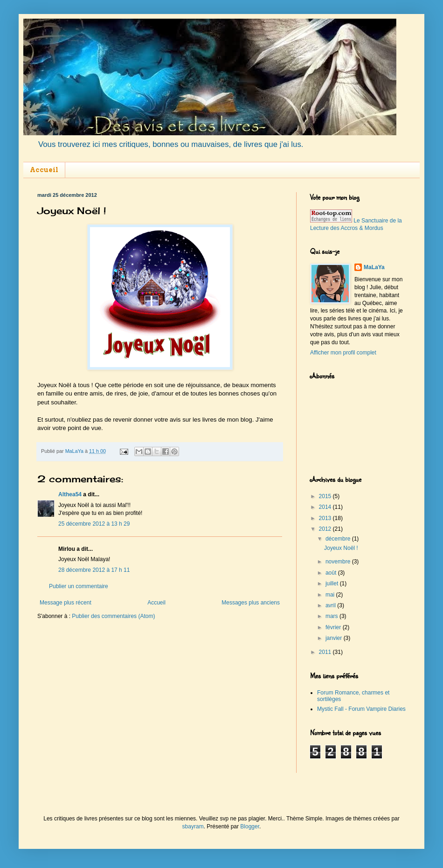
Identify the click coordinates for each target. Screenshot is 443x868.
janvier (335, 638)
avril (331, 605)
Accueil (44, 170)
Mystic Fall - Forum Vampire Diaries (361, 709)
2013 (326, 518)
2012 (326, 529)
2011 (326, 652)
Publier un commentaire (79, 586)
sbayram (193, 826)
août (332, 573)
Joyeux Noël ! (341, 548)
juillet (333, 583)
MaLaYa (374, 267)
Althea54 (70, 494)
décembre (339, 539)
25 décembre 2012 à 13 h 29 (94, 524)
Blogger (250, 826)
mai (331, 595)
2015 (326, 496)
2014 (326, 507)
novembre (339, 562)
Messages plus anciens (251, 603)
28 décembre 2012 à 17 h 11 (94, 570)
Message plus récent (66, 603)
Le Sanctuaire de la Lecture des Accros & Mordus (356, 225)
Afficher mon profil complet (343, 353)
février (334, 627)
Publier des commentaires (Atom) (113, 616)
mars (332, 616)
